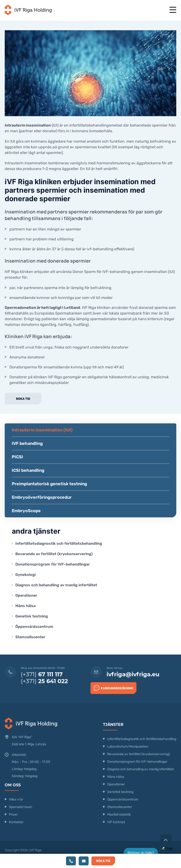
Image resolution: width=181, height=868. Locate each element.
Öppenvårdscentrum (34, 627)
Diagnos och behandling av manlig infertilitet (56, 585)
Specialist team (21, 807)
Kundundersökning (114, 688)
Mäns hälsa (25, 606)
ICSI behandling (28, 470)
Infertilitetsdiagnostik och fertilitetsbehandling (59, 543)
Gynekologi (25, 575)
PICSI (17, 457)
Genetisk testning (32, 616)
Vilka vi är (16, 799)
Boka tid (23, 399)
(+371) (42, 674)
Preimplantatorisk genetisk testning (49, 484)
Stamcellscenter (30, 637)
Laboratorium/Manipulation (128, 747)
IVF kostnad (116, 822)
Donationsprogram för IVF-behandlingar (53, 564)
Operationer (27, 595)
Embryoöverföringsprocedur (42, 497)
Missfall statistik (119, 815)
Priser (13, 815)
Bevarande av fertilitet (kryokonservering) (54, 554)
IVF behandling (27, 443)
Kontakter (16, 822)
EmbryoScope (26, 511)
